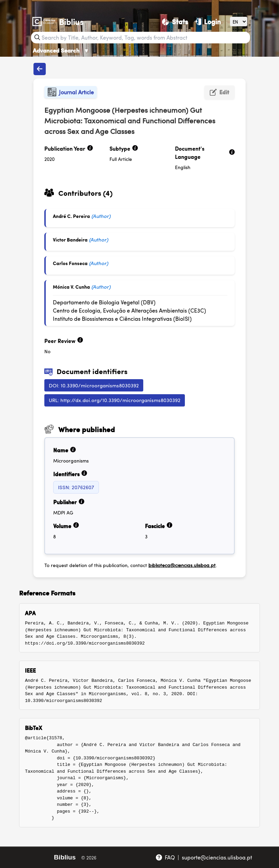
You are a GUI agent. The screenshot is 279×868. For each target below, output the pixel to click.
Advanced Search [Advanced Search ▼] (61, 50)
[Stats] (175, 22)
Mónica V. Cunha (71, 287)
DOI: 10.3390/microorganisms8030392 (94, 385)
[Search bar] (145, 38)
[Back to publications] (40, 69)
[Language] (239, 21)
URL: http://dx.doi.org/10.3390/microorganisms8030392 (115, 400)
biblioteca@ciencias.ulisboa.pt (182, 565)
